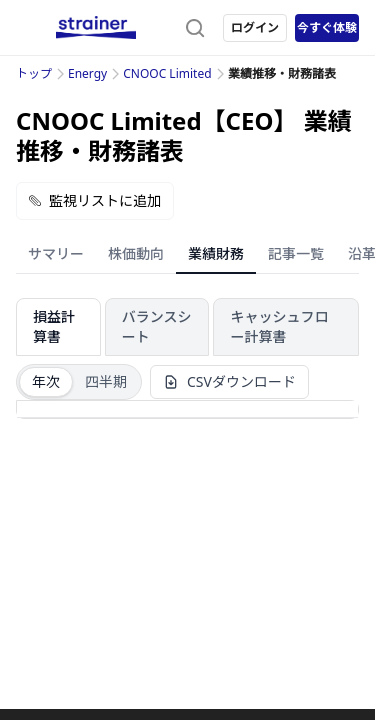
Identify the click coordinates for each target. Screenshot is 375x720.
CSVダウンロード (229, 381)
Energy (87, 73)
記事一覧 (296, 253)
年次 (46, 381)
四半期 (106, 381)
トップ (34, 73)
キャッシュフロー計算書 (279, 326)
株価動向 (136, 253)
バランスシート (157, 326)
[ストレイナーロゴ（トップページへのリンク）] (96, 28)
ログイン (255, 27)
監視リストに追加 (95, 200)
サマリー (56, 253)
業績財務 (216, 253)
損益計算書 (54, 326)
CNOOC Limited (167, 73)
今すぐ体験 (327, 27)
